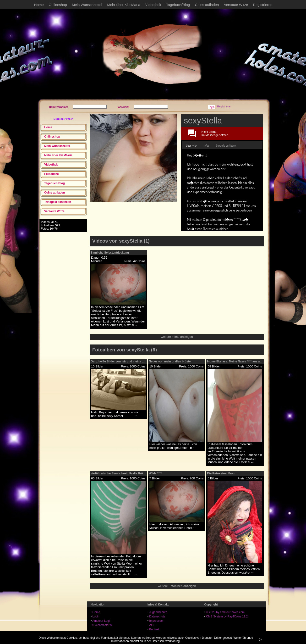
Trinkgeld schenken (58, 202)
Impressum (156, 621)
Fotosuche (52, 174)
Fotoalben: (50, 225)
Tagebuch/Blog (178, 5)
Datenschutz (157, 616)
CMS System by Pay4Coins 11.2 (227, 616)
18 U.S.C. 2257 (159, 634)
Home (39, 5)
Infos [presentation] (207, 146)
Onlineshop (58, 5)
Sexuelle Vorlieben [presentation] (226, 146)
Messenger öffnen (63, 119)
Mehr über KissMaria (124, 5)
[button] (211, 107)
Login (96, 616)
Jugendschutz (158, 612)
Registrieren (263, 5)
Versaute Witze (236, 5)
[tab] (192, 146)
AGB (152, 625)
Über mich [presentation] (192, 146)
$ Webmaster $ (102, 625)
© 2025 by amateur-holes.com (225, 612)
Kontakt (154, 629)
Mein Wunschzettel (87, 5)
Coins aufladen (207, 5)
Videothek (153, 5)
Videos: (49, 222)
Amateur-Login (102, 621)
